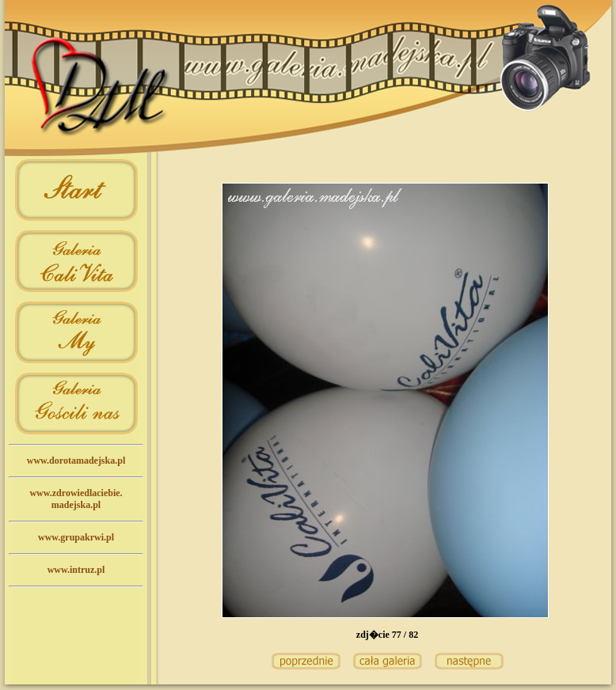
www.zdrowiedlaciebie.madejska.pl (76, 499)
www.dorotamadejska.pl (76, 461)
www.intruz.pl (76, 570)
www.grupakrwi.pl (76, 537)
